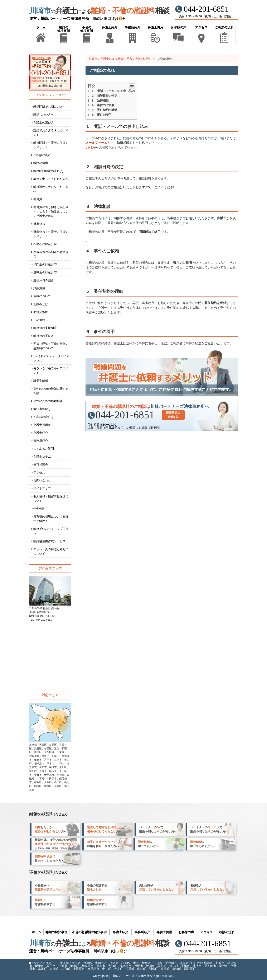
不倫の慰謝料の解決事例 (89, 932)
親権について (42, 296)
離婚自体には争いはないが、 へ (57, 844)
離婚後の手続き (44, 336)
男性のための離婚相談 (48, 401)
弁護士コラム (42, 457)
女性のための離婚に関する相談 (51, 391)
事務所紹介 (133, 27)
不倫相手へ (48, 887)
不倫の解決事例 (87, 29)
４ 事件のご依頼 (103, 105)
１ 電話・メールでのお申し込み (113, 91)
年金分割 (39, 509)
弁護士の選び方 (44, 122)
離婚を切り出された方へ (103, 844)
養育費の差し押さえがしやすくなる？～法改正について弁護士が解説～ (51, 211)
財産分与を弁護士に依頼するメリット (51, 234)
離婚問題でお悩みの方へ (49, 107)
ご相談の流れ (224, 27)
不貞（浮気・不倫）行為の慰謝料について (51, 346)
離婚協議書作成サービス (49, 541)
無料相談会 (41, 465)
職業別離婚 (41, 381)
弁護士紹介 (110, 27)
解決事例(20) (42, 409)
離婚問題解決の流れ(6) (48, 171)
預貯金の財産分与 (45, 264)
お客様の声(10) (43, 417)
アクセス (201, 27)
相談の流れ (227, 932)
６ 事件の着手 (101, 115)
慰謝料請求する (45, 902)
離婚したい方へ (44, 115)
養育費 (38, 199)
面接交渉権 (41, 312)
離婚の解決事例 (64, 29)
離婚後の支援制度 (45, 328)
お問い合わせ (42, 480)
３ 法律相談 (100, 101)
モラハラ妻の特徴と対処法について (51, 551)
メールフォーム (96, 143)
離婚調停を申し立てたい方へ (51, 189)
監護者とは (41, 304)
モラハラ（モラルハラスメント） (51, 371)
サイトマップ (42, 488)
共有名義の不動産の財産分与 (51, 254)
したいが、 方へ (51, 829)
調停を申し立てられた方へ (51, 179)
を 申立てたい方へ (148, 844)
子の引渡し (41, 320)
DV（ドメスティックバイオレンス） (51, 358)
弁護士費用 (156, 27)
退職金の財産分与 (45, 272)
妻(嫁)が (208, 887)
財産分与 (39, 224)
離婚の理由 (41, 163)
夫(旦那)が (157, 887)
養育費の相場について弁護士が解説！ (51, 519)
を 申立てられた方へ (202, 844)
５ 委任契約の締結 (104, 110)
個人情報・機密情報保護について (51, 498)
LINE (89, 147)
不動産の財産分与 (45, 244)
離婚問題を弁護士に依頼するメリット (51, 145)
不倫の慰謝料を (97, 887)
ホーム (41, 27)
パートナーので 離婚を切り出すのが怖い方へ (158, 829)
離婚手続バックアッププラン (51, 531)
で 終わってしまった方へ (49, 859)
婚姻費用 (39, 288)
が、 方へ (107, 829)
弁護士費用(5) (42, 425)
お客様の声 (178, 27)
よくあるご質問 (44, 449)
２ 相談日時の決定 (104, 96)
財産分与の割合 (44, 280)
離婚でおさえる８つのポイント (51, 133)
